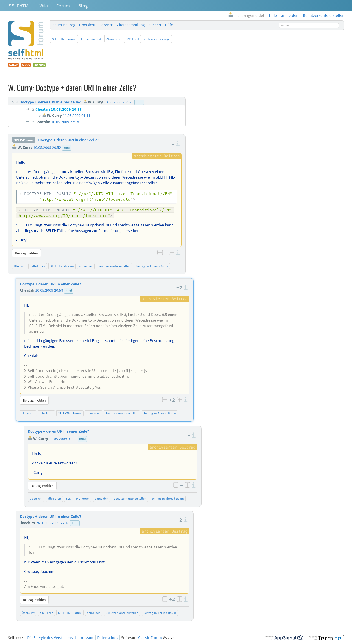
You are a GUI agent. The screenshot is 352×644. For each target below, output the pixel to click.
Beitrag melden (26, 253)
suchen (155, 25)
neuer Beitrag (64, 25)
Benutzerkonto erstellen (114, 266)
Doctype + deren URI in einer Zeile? (69, 140)
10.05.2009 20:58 (49, 290)
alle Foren (38, 266)
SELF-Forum (24, 140)
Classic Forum (150, 638)
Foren (104, 25)
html (67, 148)
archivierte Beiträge (157, 39)
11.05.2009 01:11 (63, 439)
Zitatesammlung (131, 25)
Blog (83, 6)
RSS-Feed (133, 39)
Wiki (44, 6)
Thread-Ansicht (91, 39)
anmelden (86, 266)
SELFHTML (20, 6)
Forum (63, 6)
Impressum (85, 638)
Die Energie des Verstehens (50, 638)
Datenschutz (108, 638)
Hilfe (169, 25)
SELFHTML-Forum (64, 39)
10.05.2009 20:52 (47, 147)
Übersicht (87, 25)
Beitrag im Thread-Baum (152, 266)
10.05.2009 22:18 (55, 523)
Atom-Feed (114, 39)
